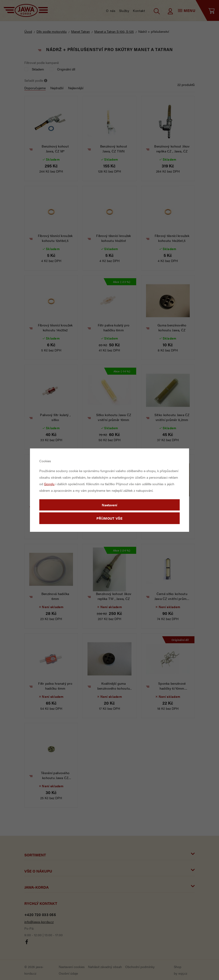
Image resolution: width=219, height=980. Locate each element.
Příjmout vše (109, 518)
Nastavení (109, 505)
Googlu (49, 484)
